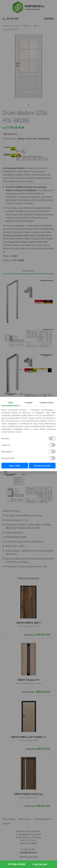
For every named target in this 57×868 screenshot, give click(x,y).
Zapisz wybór (15, 466)
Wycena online (17, 864)
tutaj (20, 432)
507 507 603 (40, 864)
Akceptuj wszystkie (42, 466)
